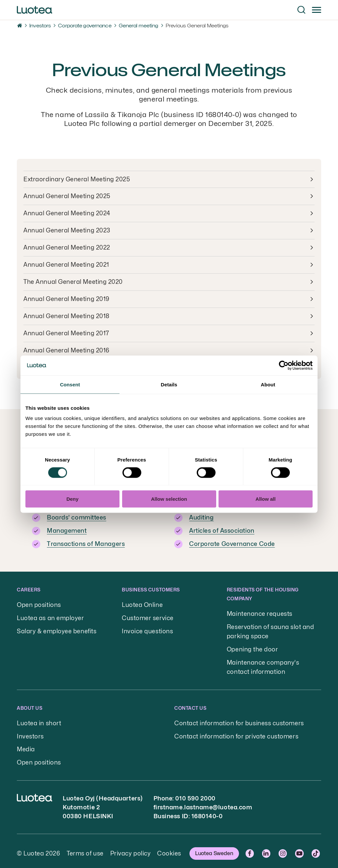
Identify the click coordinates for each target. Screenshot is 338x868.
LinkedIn (267, 849)
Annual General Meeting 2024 (67, 214)
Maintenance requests (260, 612)
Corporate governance (85, 26)
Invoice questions (147, 629)
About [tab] (268, 384)
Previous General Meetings (197, 26)
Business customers (151, 588)
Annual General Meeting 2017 (67, 334)
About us (30, 704)
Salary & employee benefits (57, 629)
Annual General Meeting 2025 (67, 197)
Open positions (39, 603)
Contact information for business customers (239, 719)
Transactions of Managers (86, 542)
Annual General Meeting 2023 (67, 231)
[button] (301, 10)
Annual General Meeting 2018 (67, 317)
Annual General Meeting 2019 (67, 299)
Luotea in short (39, 719)
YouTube (300, 849)
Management (67, 530)
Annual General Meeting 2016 (67, 351)
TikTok (316, 849)
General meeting (139, 26)
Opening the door (253, 647)
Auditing (201, 517)
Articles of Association (222, 530)
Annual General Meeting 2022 (67, 248)
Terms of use (85, 849)
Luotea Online (142, 603)
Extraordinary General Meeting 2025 (77, 180)
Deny (72, 499)
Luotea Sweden (214, 849)
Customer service (148, 616)
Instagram (284, 849)
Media (26, 745)
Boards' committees (77, 517)
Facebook (251, 849)
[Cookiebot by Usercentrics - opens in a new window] (284, 365)
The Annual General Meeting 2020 (73, 282)
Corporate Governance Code (232, 542)
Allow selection (169, 499)
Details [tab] (169, 384)
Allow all (266, 499)
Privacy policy (131, 849)
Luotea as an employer (50, 616)
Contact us (190, 704)
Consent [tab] (70, 384)
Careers (29, 588)
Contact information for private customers (236, 732)
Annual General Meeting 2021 (66, 265)
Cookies (169, 849)
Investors (40, 26)
